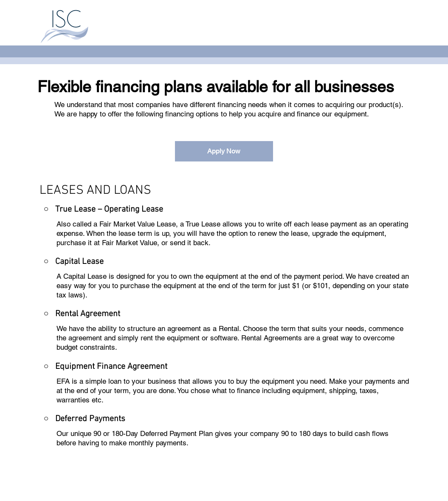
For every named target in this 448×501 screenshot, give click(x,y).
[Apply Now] (224, 151)
